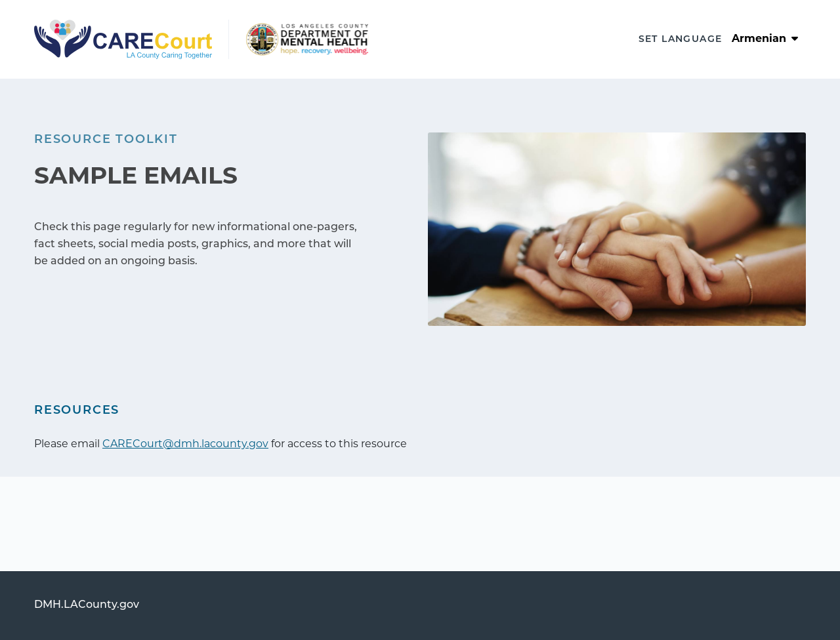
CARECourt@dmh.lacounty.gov (185, 445)
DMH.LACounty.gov (87, 605)
